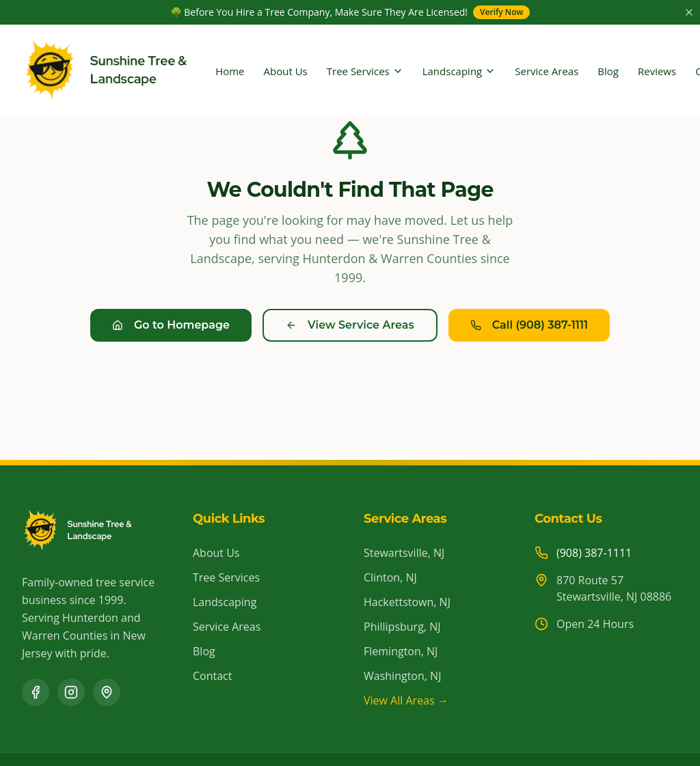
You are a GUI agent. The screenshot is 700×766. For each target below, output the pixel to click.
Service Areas (547, 71)
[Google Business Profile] (107, 692)
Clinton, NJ (390, 577)
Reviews (657, 71)
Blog (608, 71)
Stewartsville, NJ (404, 553)
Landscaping (459, 71)
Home (230, 71)
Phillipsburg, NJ (402, 627)
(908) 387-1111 (594, 553)
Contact (212, 676)
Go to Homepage (171, 325)
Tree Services (365, 71)
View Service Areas (350, 325)
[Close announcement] (689, 12)
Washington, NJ (402, 676)
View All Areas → (406, 700)
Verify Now (501, 12)
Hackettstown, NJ (407, 602)
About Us (286, 71)
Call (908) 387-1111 (529, 325)
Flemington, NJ (401, 651)
